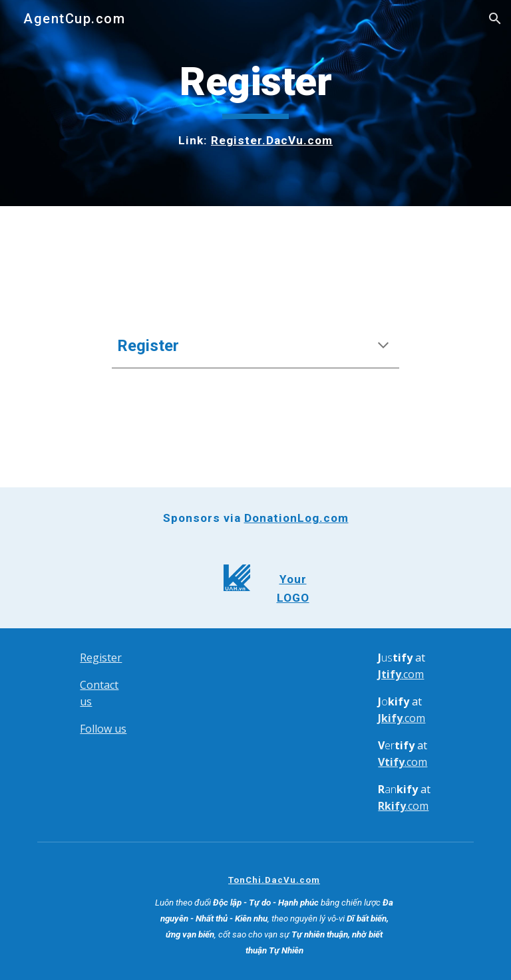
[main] (255, 103)
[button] (495, 19)
